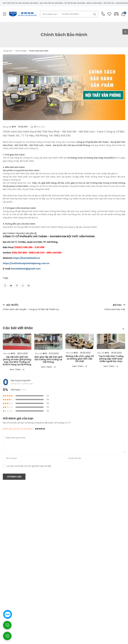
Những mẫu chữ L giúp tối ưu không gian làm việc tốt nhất (80, 359)
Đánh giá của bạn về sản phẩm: (18, 429)
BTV (14, 127)
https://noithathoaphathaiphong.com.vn (26, 263)
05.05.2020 (116, 353)
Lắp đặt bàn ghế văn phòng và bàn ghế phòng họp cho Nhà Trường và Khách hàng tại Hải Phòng (17, 361)
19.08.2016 (23, 127)
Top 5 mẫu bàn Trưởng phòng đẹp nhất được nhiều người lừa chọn (111, 359)
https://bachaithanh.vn (27, 258)
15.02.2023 (54, 353)
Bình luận (38, 127)
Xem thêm (15, 370)
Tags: (6, 278)
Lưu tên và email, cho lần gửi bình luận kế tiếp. (29, 466)
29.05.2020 (85, 353)
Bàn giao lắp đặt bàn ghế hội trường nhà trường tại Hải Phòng (48, 359)
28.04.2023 (23, 353)
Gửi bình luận (14, 477)
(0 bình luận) (27, 384)
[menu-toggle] (5, 14)
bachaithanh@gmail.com (26, 269)
